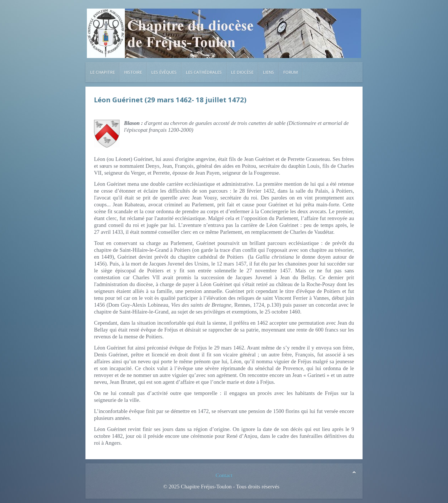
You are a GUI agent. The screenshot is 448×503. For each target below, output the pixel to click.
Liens (268, 72)
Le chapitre (102, 72)
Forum (290, 72)
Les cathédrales (204, 72)
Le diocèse (242, 72)
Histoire (133, 72)
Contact (224, 475)
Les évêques (164, 72)
